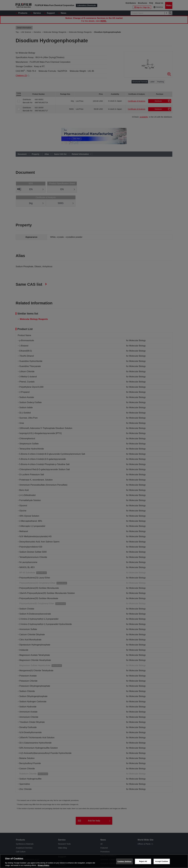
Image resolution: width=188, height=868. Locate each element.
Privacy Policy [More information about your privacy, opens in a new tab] (43, 865)
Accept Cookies (162, 861)
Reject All (143, 861)
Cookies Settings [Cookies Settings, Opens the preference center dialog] (125, 861)
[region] (94, 861)
